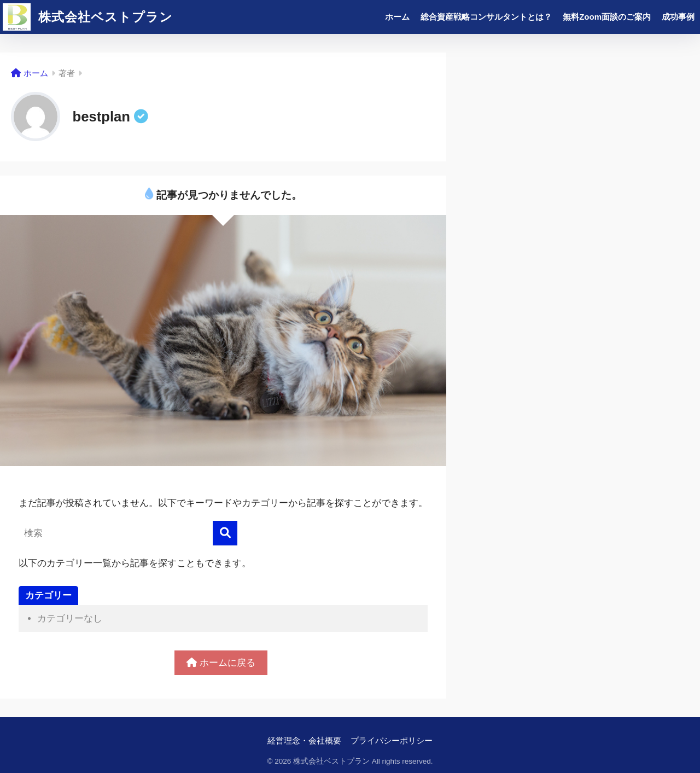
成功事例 (678, 17)
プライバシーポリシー (392, 741)
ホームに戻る (221, 663)
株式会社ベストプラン (88, 17)
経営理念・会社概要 (304, 741)
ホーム (397, 17)
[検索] (225, 533)
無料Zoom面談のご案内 (607, 17)
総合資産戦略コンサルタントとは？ (486, 17)
